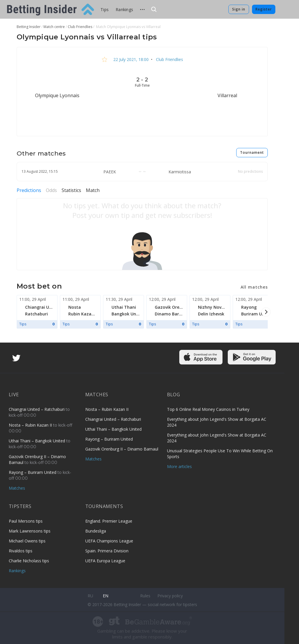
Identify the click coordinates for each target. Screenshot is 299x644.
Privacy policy (170, 596)
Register (264, 9)
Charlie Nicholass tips (29, 561)
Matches (17, 488)
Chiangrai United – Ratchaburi (37, 409)
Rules (145, 596)
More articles (179, 466)
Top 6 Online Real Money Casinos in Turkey (208, 409)
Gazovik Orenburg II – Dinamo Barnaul (122, 449)
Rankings (124, 9)
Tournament (252, 152)
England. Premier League (109, 521)
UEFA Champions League (109, 541)
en (106, 596)
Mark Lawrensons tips (30, 531)
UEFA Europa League (105, 561)
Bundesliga (96, 531)
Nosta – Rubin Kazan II (31, 425)
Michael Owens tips (27, 541)
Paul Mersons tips (26, 521)
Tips (105, 9)
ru (90, 596)
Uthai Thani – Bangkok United (38, 441)
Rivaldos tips (21, 551)
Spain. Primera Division (107, 551)
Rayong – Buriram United (33, 472)
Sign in (239, 9)
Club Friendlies (169, 59)
